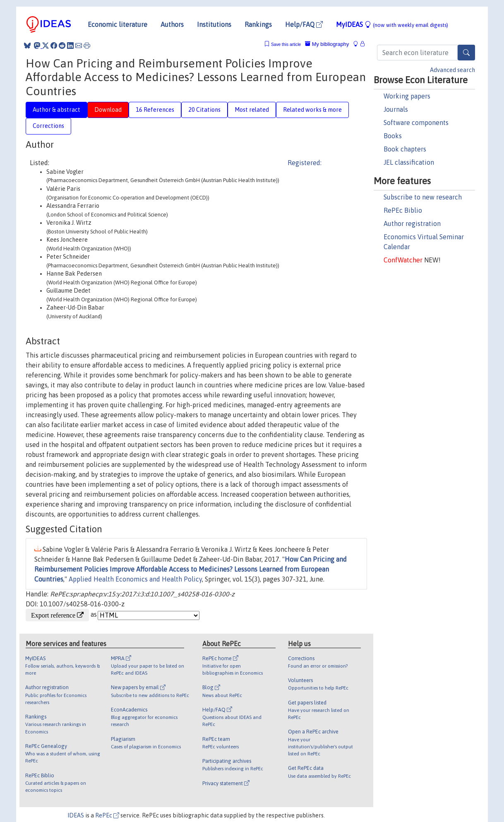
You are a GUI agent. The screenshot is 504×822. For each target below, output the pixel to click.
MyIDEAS (392, 24)
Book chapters (405, 149)
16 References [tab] (155, 110)
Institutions (214, 24)
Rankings (258, 24)
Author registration (412, 224)
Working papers (407, 96)
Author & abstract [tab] (56, 110)
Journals (396, 109)
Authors (172, 24)
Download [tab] (108, 110)
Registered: (305, 163)
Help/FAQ (304, 24)
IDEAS (76, 815)
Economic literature (118, 24)
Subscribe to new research (423, 197)
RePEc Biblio (403, 210)
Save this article (286, 44)
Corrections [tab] (48, 126)
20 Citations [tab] (204, 110)
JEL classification (409, 162)
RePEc (107, 815)
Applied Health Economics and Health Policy (135, 579)
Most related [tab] (252, 110)
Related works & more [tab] (312, 110)
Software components (416, 123)
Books (393, 136)
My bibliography (327, 44)
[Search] (466, 53)
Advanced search (452, 70)
